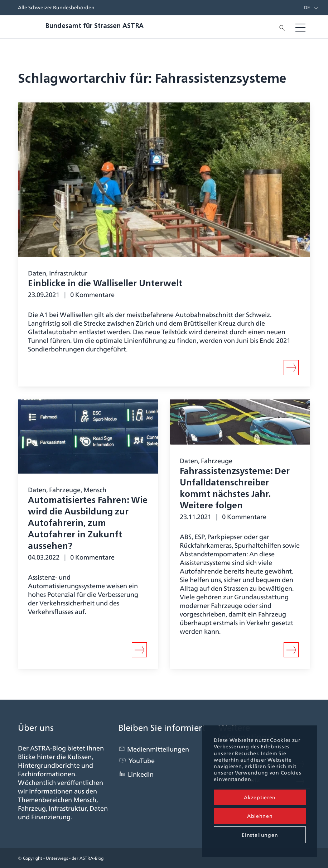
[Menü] (300, 27)
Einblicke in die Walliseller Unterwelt (105, 284)
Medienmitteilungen (158, 749)
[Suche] (280, 27)
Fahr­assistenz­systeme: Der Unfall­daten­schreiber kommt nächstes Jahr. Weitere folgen (235, 489)
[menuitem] (305, 8)
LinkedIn (141, 774)
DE (307, 8)
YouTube (142, 761)
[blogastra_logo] (81, 27)
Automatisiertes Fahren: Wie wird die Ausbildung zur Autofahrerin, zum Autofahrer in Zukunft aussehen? (88, 524)
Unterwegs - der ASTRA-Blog (75, 858)
